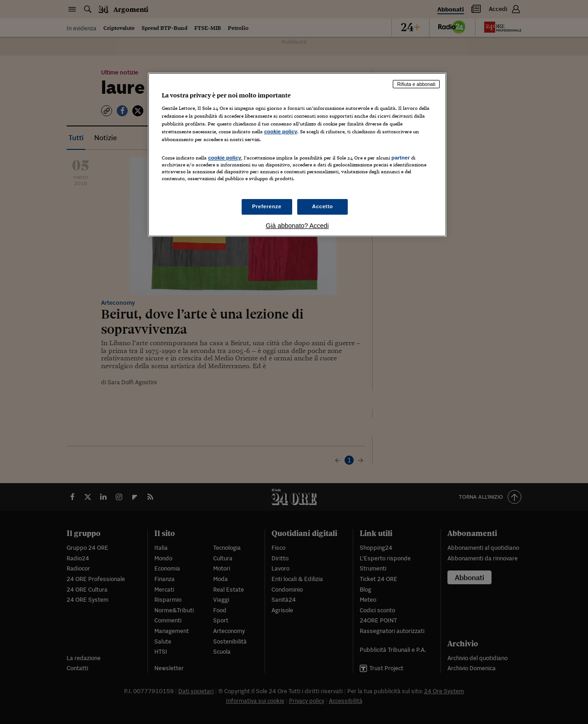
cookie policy (281, 131)
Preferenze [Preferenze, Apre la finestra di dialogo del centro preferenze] (267, 206)
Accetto (322, 206)
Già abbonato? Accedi (297, 226)
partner (401, 158)
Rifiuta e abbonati (416, 84)
